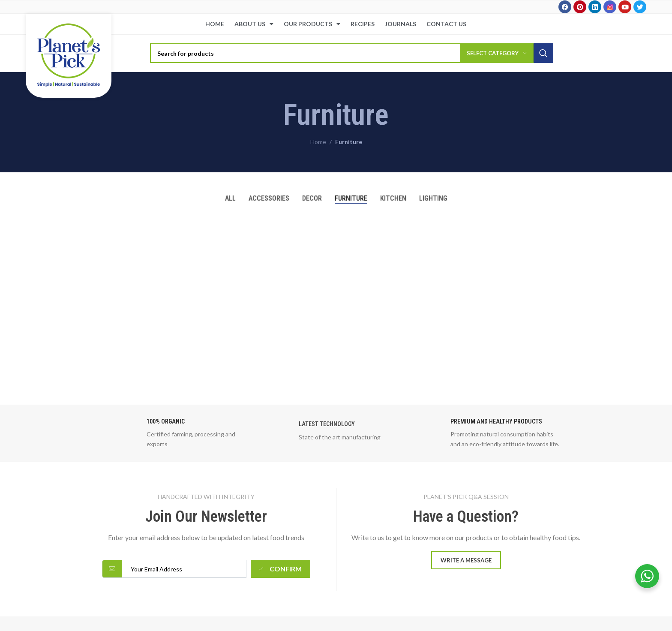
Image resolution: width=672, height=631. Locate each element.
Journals (400, 24)
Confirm (280, 569)
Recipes (363, 24)
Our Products (312, 24)
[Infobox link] (184, 433)
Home (215, 24)
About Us (254, 24)
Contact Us (446, 24)
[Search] (352, 53)
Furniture (349, 142)
